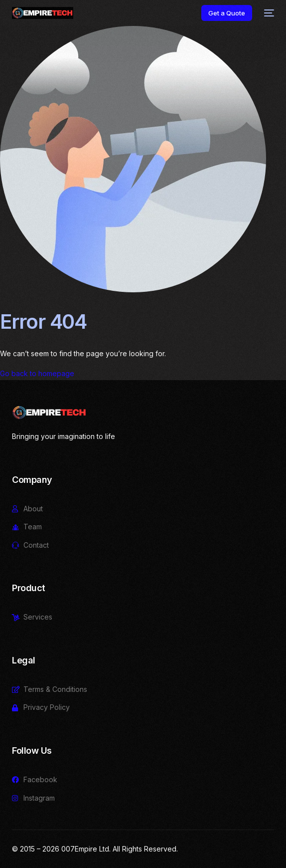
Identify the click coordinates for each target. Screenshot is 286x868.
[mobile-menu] (268, 13)
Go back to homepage (37, 373)
